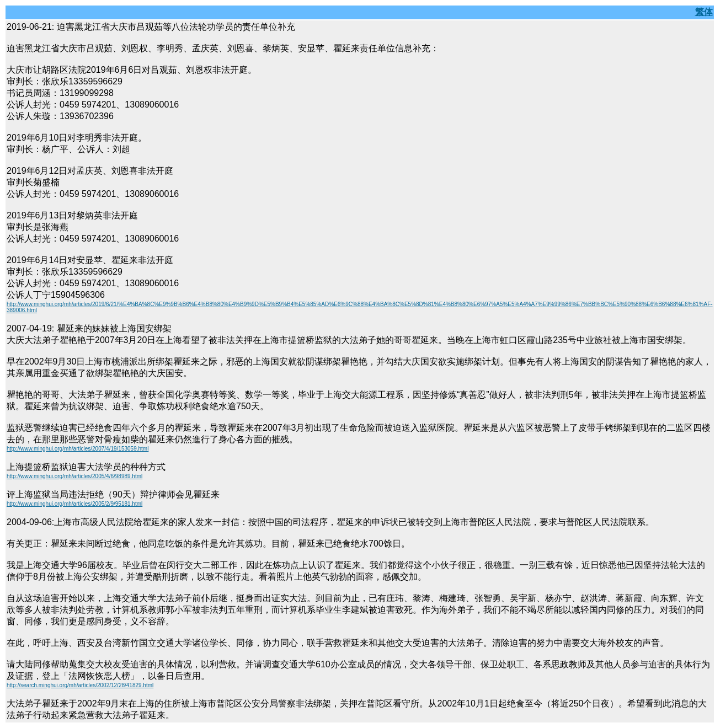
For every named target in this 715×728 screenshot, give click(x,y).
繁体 (704, 12)
